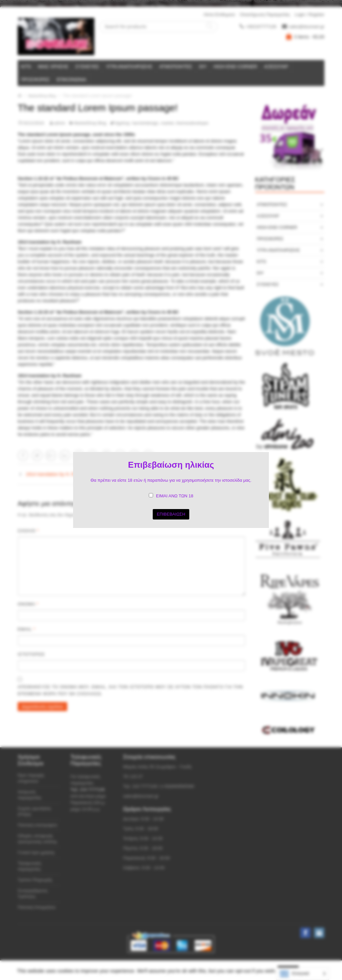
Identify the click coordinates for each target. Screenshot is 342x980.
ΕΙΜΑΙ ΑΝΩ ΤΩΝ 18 (175, 496)
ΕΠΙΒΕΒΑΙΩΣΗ (171, 514)
